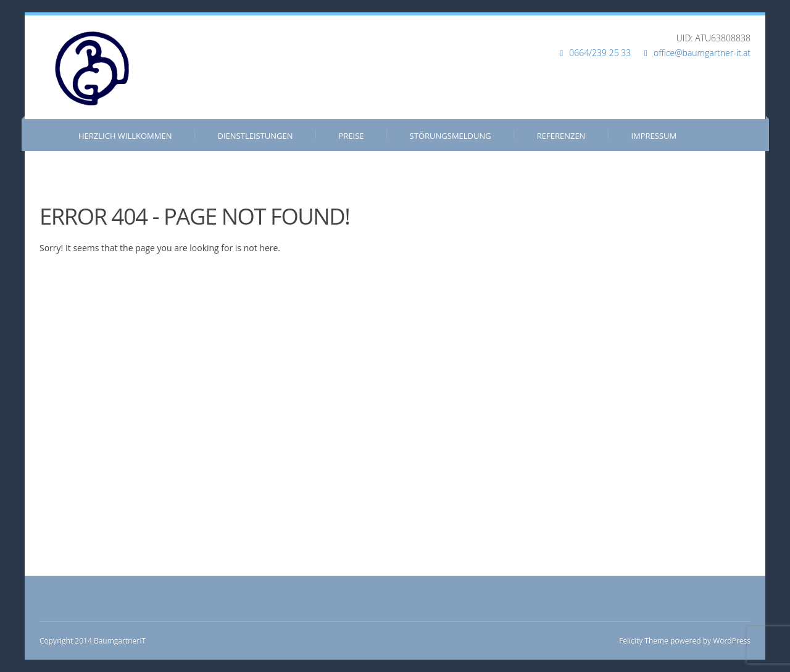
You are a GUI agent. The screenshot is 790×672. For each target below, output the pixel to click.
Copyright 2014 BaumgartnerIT (93, 641)
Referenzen (561, 136)
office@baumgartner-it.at (702, 53)
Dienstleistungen (256, 136)
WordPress (731, 641)
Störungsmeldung (451, 136)
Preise (351, 136)
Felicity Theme (644, 641)
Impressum (654, 136)
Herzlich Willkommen (125, 136)
